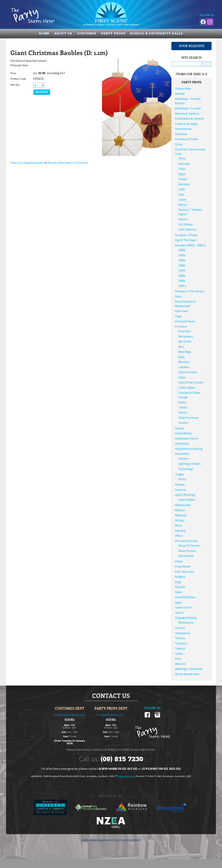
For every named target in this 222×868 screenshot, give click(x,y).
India (182, 189)
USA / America (187, 229)
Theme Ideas (183, 89)
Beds (182, 357)
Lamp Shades (187, 500)
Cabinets (184, 367)
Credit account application (97, 840)
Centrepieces (183, 129)
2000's (182, 286)
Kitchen (183, 459)
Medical (180, 510)
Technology (186, 469)
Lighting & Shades (190, 464)
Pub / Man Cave (184, 572)
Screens (183, 423)
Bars (181, 347)
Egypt (182, 174)
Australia (184, 164)
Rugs (178, 582)
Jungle (179, 474)
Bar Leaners (186, 336)
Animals (180, 94)
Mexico (183, 205)
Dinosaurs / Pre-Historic (190, 291)
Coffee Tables (187, 388)
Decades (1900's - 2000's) (190, 245)
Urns (178, 659)
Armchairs (185, 331)
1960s (182, 265)
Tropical (180, 648)
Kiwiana (180, 485)
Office (179, 536)
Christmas (181, 134)
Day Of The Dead (185, 240)
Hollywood (182, 444)
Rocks (182, 479)
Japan (182, 199)
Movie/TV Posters (189, 546)
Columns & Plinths (186, 139)
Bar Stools (185, 341)
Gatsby (179, 428)
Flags (178, 316)
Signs (178, 602)
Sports (179, 613)
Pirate (179, 561)
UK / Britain (186, 224)
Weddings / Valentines (189, 669)
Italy (181, 194)
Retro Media (186, 556)
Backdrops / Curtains (188, 108)
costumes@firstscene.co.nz (71, 714)
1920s (182, 255)
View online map (127, 776)
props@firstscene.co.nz (112, 714)
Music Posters (187, 551)
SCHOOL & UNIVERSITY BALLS (157, 34)
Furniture (181, 327)
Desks (182, 402)
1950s (182, 260)
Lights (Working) (185, 495)
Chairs (182, 377)
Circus (179, 144)
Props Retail (183, 566)
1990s (182, 281)
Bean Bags (185, 352)
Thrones (180, 638)
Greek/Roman (184, 433)
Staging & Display (186, 618)
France (183, 179)
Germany (184, 184)
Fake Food (181, 311)
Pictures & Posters (187, 541)
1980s (182, 276)
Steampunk (182, 633)
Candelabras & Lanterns (190, 119)
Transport (181, 643)
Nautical (180, 531)
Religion (180, 577)
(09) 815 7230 (122, 759)
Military (180, 520)
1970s (182, 270)
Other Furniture (188, 418)
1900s (182, 250)
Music (179, 525)
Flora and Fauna (185, 321)
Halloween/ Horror (187, 439)
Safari (179, 592)
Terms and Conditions (128, 840)
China (182, 169)
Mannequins (186, 623)
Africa (182, 158)
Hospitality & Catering (189, 449)
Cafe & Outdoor (188, 372)
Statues (180, 628)
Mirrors (183, 412)
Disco (178, 297)
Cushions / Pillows (186, 235)
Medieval (181, 515)
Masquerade (183, 505)
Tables (183, 407)
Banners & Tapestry (187, 114)
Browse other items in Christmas (67, 163)
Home (44, 34)
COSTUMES (87, 34)
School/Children (185, 597)
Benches (184, 362)
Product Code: (18, 79)
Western (180, 664)
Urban (179, 654)
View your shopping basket (27, 163)
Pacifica (183, 219)
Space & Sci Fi (184, 607)
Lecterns (180, 490)
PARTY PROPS (113, 34)
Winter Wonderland (187, 674)
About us (63, 34)
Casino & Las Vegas (186, 124)
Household (182, 454)
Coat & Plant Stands (191, 382)
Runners (180, 587)
